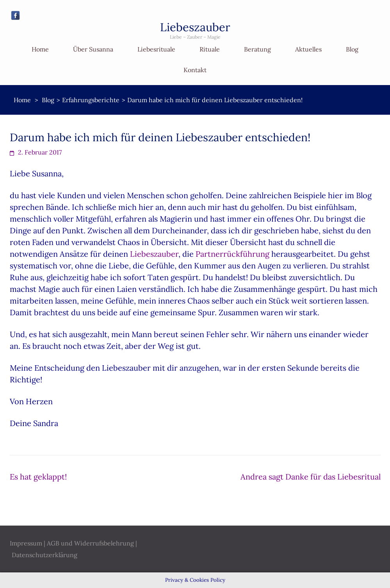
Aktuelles (308, 49)
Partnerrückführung (232, 254)
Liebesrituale (156, 49)
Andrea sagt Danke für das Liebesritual (311, 477)
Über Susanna (93, 49)
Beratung (257, 49)
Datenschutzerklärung (45, 555)
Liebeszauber (195, 27)
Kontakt (195, 70)
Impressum (26, 543)
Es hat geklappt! (38, 477)
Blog (352, 49)
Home (40, 49)
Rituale (210, 49)
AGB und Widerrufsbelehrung (90, 543)
